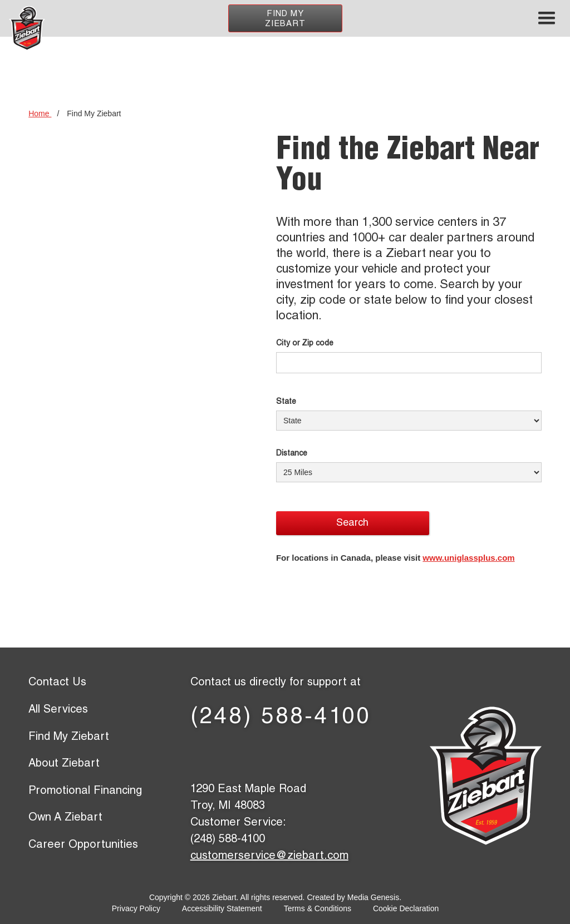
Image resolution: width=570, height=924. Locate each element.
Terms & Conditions (318, 908)
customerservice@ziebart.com (269, 857)
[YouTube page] (317, 754)
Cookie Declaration (406, 908)
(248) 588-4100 (281, 718)
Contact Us (57, 683)
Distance (292, 454)
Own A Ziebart (65, 818)
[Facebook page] (208, 754)
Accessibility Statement (222, 908)
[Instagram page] (353, 754)
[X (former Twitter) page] (245, 754)
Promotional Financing (85, 792)
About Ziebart (64, 764)
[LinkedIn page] (281, 754)
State (286, 402)
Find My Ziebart (285, 19)
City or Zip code (305, 344)
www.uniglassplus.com (468, 558)
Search (352, 523)
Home (40, 113)
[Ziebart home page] (27, 28)
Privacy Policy (136, 908)
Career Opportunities (83, 846)
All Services (58, 710)
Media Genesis (373, 897)
